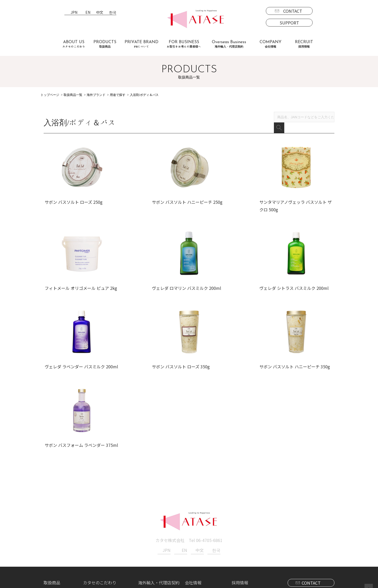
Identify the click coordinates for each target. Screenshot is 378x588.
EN (88, 13)
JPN (74, 13)
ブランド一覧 (60, 528)
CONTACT (293, 11)
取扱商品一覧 (73, 95)
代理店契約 (153, 536)
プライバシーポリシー (206, 536)
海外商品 (56, 544)
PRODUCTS (105, 44)
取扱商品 (52, 521)
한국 (113, 13)
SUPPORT (289, 23)
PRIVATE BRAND (141, 44)
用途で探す (118, 95)
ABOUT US (74, 44)
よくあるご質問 (98, 536)
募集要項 (244, 528)
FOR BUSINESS (184, 44)
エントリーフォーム (254, 536)
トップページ (50, 95)
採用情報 (240, 521)
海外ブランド (96, 95)
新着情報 (193, 528)
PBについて (59, 558)
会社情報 (193, 521)
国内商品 (56, 536)
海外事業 (151, 528)
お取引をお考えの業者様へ (108, 528)
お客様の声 (93, 544)
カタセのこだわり (100, 521)
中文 (100, 13)
